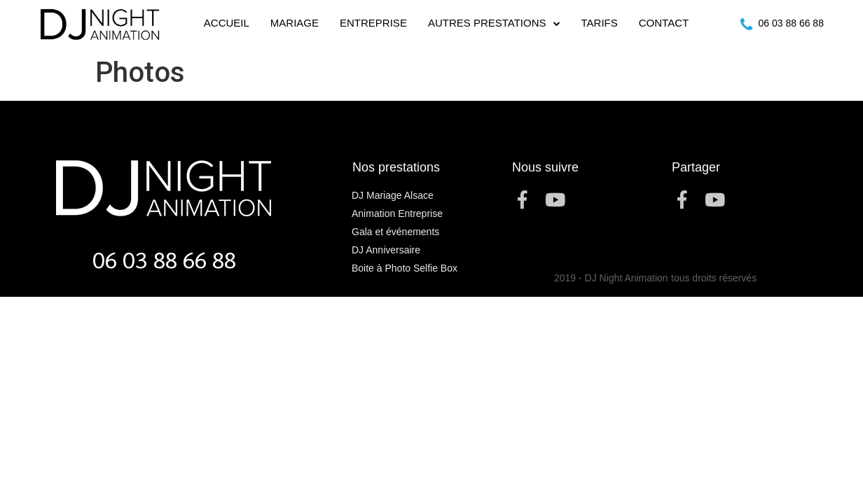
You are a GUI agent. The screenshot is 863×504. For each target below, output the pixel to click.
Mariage (295, 23)
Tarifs (600, 23)
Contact (664, 23)
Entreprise (373, 23)
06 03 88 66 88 (791, 23)
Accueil (227, 23)
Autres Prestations (494, 23)
